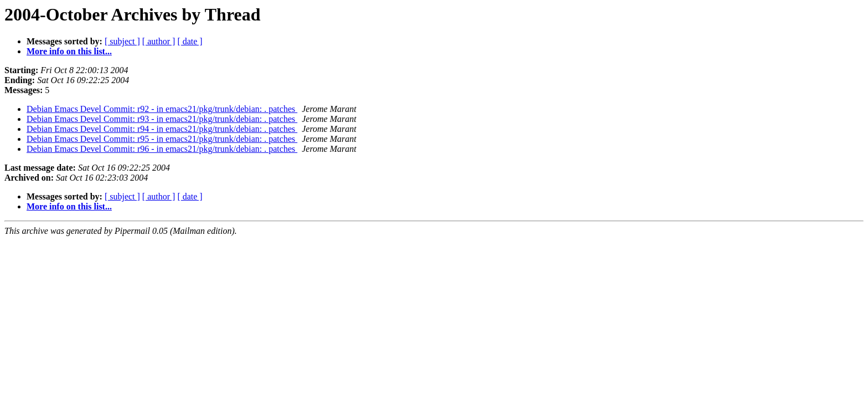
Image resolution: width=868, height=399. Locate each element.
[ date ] (190, 41)
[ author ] (159, 41)
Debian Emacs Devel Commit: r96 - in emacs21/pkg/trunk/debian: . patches (162, 149)
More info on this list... (69, 51)
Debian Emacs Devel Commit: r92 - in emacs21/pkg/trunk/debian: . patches (162, 109)
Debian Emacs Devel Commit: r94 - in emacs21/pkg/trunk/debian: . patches (162, 129)
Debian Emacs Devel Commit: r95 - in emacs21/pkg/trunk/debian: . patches (162, 139)
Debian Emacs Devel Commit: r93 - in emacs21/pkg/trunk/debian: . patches (162, 119)
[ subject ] (122, 41)
